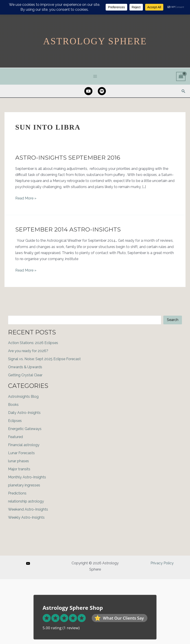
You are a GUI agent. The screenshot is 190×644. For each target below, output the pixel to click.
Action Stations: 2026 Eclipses (33, 343)
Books (13, 404)
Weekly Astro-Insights (26, 517)
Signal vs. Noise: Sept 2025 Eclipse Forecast (44, 359)
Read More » (26, 198)
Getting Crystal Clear (25, 375)
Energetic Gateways (25, 429)
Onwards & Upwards (25, 367)
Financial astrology (24, 445)
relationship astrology (26, 501)
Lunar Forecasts (21, 453)
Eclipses (15, 420)
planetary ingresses (24, 485)
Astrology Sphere (95, 41)
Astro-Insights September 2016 (68, 157)
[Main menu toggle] (95, 76)
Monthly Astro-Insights (27, 477)
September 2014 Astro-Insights (68, 229)
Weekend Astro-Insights (28, 509)
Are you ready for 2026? (28, 351)
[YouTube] (28, 563)
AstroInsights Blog (23, 396)
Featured (15, 437)
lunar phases (19, 461)
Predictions (17, 493)
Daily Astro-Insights (24, 412)
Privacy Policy (162, 563)
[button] (183, 91)
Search (173, 320)
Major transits (19, 469)
